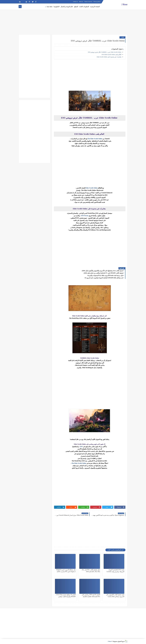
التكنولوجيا (57, 7)
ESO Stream (85, 216)
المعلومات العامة (84, 7)
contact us (75, 2)
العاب (122, 37)
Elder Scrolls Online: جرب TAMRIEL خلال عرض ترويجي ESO (105, 52)
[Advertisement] (73, 19)
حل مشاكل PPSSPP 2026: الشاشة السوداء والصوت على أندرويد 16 (104, 278)
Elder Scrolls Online (92, 188)
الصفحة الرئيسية (95, 7)
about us (81, 2)
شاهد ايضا (50, 7)
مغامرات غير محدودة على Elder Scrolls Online (109, 57)
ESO (81, 447)
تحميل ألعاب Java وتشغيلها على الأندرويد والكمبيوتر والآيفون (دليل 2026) (102, 271)
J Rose (124, 4)
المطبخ (76, 7)
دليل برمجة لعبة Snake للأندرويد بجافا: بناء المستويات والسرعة (105, 275)
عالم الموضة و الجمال (67, 7)
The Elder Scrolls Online (95, 139)
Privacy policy (97, 2)
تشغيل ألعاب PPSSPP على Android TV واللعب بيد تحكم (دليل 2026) (103, 273)
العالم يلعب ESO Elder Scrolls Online (111, 54)
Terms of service (88, 2)
